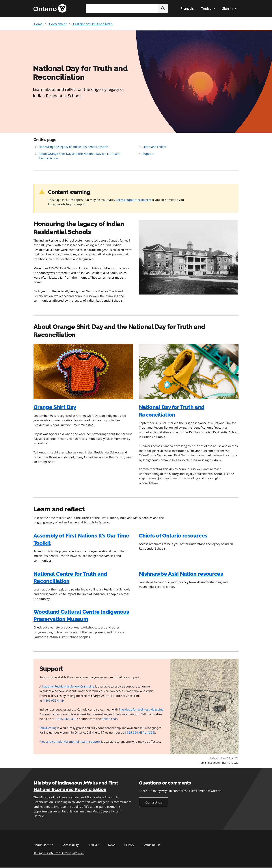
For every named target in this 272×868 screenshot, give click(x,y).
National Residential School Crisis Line (68, 686)
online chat (109, 719)
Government (58, 24)
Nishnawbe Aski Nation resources (181, 574)
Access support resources (134, 200)
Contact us (154, 802)
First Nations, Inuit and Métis (93, 24)
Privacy (129, 845)
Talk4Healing (48, 728)
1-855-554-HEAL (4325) (140, 732)
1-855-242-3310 (66, 719)
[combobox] (127, 8)
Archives (93, 845)
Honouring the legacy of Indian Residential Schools (74, 147)
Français (187, 8)
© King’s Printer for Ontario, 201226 (59, 853)
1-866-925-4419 (53, 700)
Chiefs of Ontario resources (173, 536)
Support (148, 154)
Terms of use (152, 845)
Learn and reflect (154, 147)
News (112, 845)
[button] (163, 8)
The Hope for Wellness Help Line (141, 709)
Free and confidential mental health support (70, 742)
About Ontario (43, 845)
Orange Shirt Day (55, 407)
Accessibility (70, 845)
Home (38, 24)
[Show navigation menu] (208, 8)
